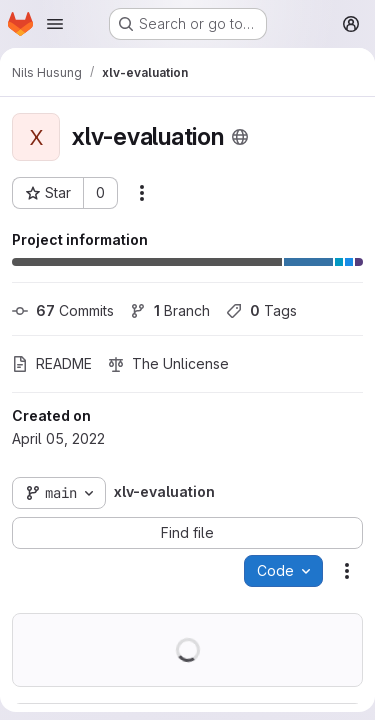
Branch (170, 310)
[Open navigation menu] (55, 24)
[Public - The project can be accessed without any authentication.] (240, 137)
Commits (63, 310)
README (52, 363)
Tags (261, 310)
